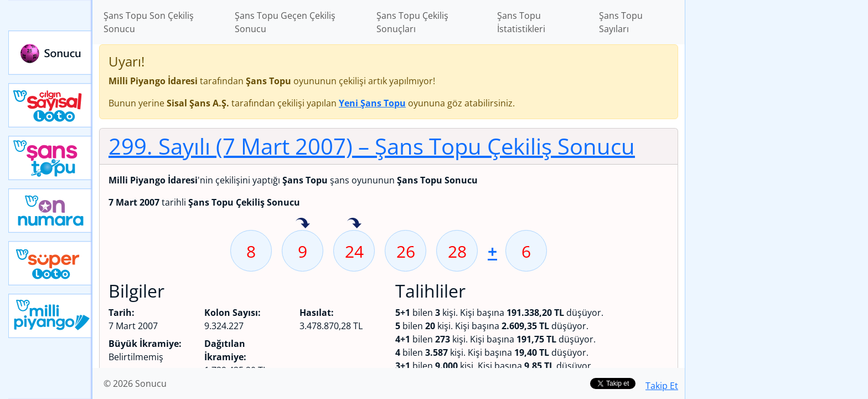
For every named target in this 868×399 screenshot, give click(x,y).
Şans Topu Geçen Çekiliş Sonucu (285, 22)
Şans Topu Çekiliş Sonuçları (412, 22)
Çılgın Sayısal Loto (50, 105)
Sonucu (50, 53)
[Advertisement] (777, 175)
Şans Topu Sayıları (621, 22)
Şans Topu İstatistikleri (521, 22)
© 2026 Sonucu (135, 383)
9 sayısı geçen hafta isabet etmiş (303, 224)
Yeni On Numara (50, 211)
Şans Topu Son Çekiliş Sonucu (149, 22)
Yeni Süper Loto (50, 263)
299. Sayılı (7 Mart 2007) (372, 146)
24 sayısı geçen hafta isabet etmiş (354, 224)
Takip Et (662, 386)
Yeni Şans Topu (50, 158)
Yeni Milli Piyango (50, 316)
